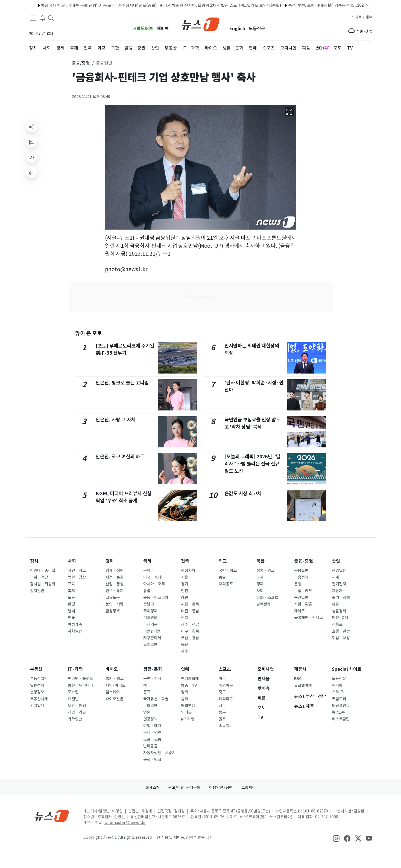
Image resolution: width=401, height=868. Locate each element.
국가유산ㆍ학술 (156, 699)
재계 (335, 577)
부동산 (36, 669)
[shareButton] (32, 127)
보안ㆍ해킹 (77, 706)
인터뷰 (186, 712)
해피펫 (163, 29)
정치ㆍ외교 (265, 571)
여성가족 (75, 624)
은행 (298, 584)
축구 (222, 692)
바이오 (112, 669)
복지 (71, 591)
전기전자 (339, 584)
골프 (222, 719)
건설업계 (37, 706)
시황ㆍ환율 (303, 604)
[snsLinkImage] (336, 838)
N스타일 (188, 719)
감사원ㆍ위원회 (43, 584)
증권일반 (301, 598)
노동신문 (257, 29)
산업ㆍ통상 (115, 584)
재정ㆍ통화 (115, 577)
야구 (222, 679)
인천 (185, 591)
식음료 (337, 624)
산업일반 (339, 571)
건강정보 (150, 719)
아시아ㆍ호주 (154, 584)
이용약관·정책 (221, 788)
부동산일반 (39, 679)
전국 (185, 561)
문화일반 (150, 706)
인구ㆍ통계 (115, 591)
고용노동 (113, 598)
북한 (260, 561)
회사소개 (153, 788)
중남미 (149, 604)
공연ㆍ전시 (152, 679)
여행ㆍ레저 (152, 726)
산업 (336, 561)
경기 (185, 584)
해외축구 (226, 699)
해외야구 (226, 685)
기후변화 (150, 618)
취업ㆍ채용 (341, 638)
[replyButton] (32, 142)
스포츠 (225, 669)
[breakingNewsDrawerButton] (43, 18)
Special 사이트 (347, 669)
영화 (185, 692)
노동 (71, 598)
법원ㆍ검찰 (77, 577)
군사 (260, 577)
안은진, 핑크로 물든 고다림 (122, 383)
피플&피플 (152, 631)
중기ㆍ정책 (341, 598)
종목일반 (226, 726)
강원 (185, 598)
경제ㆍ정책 (115, 571)
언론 (147, 712)
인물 (71, 618)
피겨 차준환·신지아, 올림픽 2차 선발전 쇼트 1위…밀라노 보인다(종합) (208, 5)
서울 (185, 577)
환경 (71, 604)
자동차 (337, 591)
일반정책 (37, 685)
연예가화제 (190, 679)
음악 (185, 699)
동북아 (149, 571)
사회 (72, 561)
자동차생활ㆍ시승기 (159, 753)
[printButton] (32, 173)
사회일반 (75, 631)
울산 (185, 645)
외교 (223, 561)
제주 (185, 651)
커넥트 (356, 17)
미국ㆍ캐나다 (154, 577)
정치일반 (37, 591)
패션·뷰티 (340, 618)
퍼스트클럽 (341, 719)
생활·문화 (153, 669)
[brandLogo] (200, 24)
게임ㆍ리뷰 (77, 712)
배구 (222, 706)
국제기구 (150, 624)
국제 (147, 561)
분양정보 (37, 692)
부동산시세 (39, 699)
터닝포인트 (341, 706)
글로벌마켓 (303, 685)
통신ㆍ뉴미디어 (80, 685)
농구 (222, 712)
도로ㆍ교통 (152, 739)
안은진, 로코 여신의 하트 (120, 457)
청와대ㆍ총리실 (43, 571)
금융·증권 (304, 561)
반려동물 (150, 746)
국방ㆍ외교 (228, 571)
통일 (222, 577)
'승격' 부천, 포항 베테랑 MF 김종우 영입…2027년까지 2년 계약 (326, 5)
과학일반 (75, 719)
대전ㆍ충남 (190, 611)
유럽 (147, 591)
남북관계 (264, 604)
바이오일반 (114, 699)
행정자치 (188, 571)
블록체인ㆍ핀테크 (308, 618)
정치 (34, 561)
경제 (110, 561)
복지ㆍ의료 (115, 679)
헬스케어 (113, 692)
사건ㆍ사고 (77, 571)
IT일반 (73, 699)
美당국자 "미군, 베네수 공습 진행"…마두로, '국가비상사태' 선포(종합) (84, 5)
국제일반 (150, 645)
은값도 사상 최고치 (243, 494)
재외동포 (226, 584)
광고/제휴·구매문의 (184, 788)
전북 (185, 618)
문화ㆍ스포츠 (267, 598)
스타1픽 (338, 692)
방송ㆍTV (189, 685)
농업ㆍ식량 (115, 604)
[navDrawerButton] (33, 18)
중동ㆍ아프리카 (156, 598)
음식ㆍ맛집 (152, 760)
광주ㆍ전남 (190, 624)
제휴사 (300, 669)
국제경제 (150, 611)
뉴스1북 (338, 712)
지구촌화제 (152, 638)
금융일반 (301, 571)
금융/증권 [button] (81, 63)
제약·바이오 (115, 685)
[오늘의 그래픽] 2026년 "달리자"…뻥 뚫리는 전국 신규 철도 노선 (252, 464)
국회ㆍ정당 (39, 577)
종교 (147, 692)
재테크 (299, 611)
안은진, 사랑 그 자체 (116, 420)
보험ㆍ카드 (303, 591)
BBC (298, 679)
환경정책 (113, 611)
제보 (369, 17)
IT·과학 (75, 669)
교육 (71, 584)
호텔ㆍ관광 (341, 631)
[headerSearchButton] (51, 18)
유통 (335, 604)
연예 (185, 669)
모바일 (73, 692)
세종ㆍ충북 (190, 604)
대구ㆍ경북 (190, 631)
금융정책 (301, 577)
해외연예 (188, 706)
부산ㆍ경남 (190, 638)
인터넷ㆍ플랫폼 (80, 679)
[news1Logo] (52, 816)
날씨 (71, 611)
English (237, 29)
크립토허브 (143, 29)
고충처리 (248, 788)
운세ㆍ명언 (152, 733)
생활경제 (339, 611)
